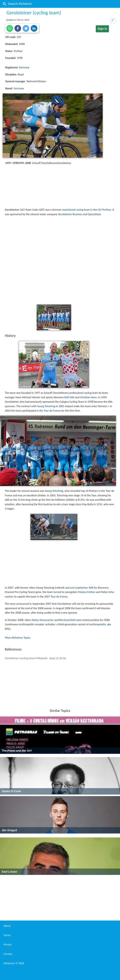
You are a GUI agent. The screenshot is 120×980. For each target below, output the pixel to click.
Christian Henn (88, 397)
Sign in (102, 29)
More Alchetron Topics (18, 638)
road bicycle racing (73, 210)
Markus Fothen (87, 592)
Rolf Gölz (69, 397)
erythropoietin (97, 624)
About (7, 926)
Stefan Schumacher (43, 620)
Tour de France (52, 411)
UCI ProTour (104, 210)
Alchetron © (14, 963)
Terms (7, 935)
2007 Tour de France (56, 597)
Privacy (8, 945)
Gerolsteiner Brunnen (70, 214)
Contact (8, 954)
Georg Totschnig (46, 406)
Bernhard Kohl (67, 620)
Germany (24, 67)
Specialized (94, 214)
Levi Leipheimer (79, 588)
